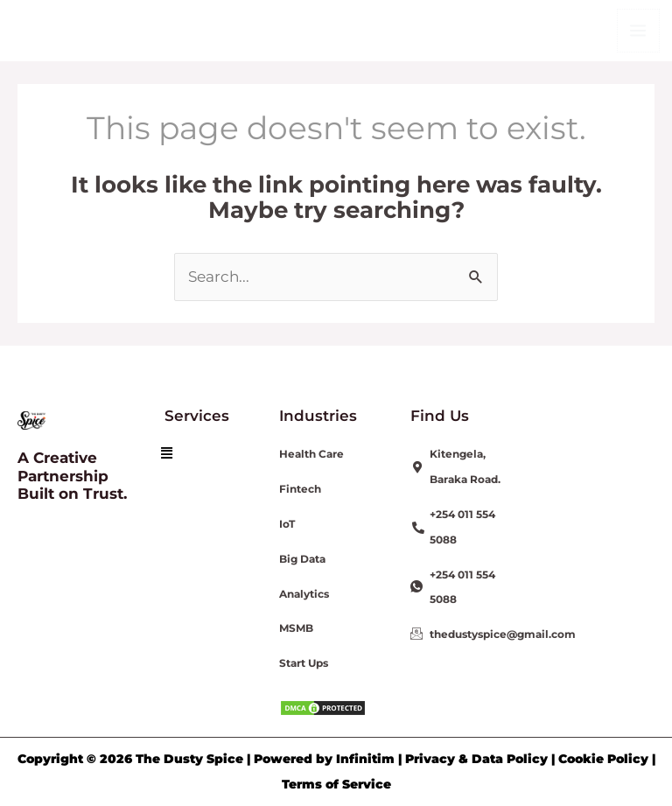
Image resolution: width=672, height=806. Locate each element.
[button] (167, 453)
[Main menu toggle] (639, 31)
